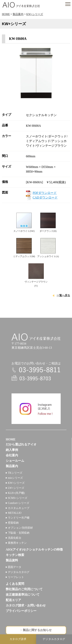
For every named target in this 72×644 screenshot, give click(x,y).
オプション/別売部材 (20, 528)
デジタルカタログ (19, 572)
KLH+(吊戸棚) (16, 493)
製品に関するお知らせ (37, 630)
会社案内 (12, 455)
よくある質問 (15, 584)
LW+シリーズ (16, 488)
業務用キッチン (17, 543)
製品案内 (18, 14)
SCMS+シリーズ (18, 498)
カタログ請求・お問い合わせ (26, 605)
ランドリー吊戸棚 (19, 518)
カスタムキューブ (19, 508)
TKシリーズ (15, 473)
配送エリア (13, 600)
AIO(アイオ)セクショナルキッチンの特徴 (34, 549)
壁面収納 (13, 523)
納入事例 (12, 450)
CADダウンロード (45, 197)
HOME (6, 14)
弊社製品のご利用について (24, 589)
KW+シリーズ (35, 14)
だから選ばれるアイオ (21, 444)
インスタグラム (36, 409)
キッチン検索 (15, 555)
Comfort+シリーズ (19, 503)
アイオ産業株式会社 (21, 5)
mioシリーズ (15, 478)
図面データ (15, 567)
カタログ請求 (18, 639)
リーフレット (16, 577)
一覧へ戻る (63, 295)
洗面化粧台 (15, 538)
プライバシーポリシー (21, 611)
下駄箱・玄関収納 (19, 533)
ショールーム (15, 461)
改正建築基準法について (23, 595)
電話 (36, 370)
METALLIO (15, 513)
